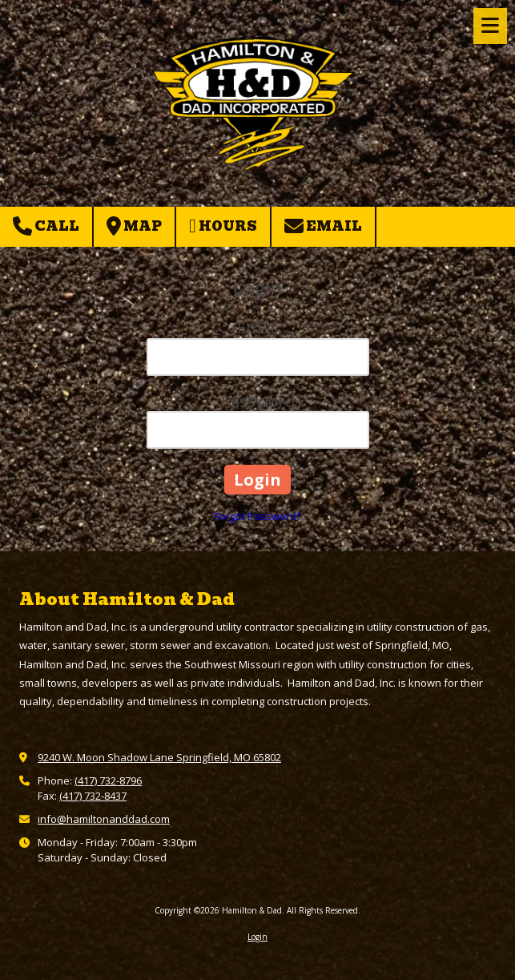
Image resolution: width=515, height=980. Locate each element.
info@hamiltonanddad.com (104, 819)
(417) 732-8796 (108, 780)
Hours (223, 226)
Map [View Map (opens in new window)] (134, 226)
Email (323, 226)
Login (257, 937)
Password (258, 401)
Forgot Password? (258, 516)
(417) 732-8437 (93, 796)
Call (46, 226)
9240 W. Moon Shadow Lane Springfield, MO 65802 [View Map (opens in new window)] (159, 757)
